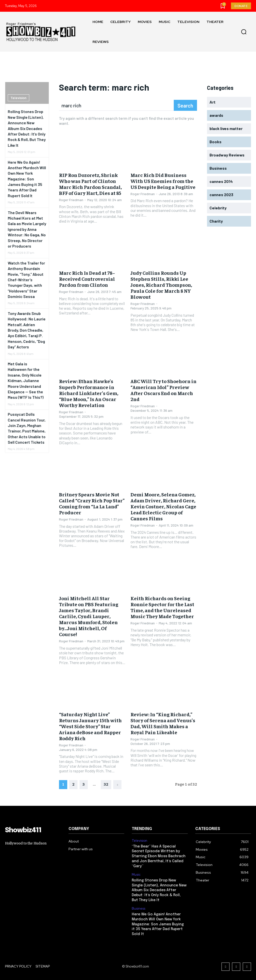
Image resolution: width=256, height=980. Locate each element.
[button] (244, 32)
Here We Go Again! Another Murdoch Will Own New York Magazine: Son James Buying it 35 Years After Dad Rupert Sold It (27, 179)
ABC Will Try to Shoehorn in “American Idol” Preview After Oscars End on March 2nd (163, 390)
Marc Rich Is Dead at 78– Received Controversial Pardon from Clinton (87, 279)
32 (106, 784)
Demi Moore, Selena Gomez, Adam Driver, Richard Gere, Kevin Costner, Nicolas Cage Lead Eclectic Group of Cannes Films (163, 506)
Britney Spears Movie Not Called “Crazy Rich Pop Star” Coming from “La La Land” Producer (92, 503)
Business (138, 908)
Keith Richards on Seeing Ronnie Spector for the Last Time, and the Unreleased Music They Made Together (162, 607)
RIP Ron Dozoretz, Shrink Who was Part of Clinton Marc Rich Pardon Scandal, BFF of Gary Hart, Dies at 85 (90, 184)
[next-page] (117, 785)
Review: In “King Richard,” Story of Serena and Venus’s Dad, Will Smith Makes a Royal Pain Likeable (163, 723)
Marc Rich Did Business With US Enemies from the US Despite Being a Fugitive (163, 181)
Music (136, 874)
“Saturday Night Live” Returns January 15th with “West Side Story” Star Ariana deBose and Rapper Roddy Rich (90, 726)
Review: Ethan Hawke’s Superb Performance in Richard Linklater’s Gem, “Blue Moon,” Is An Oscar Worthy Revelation (89, 393)
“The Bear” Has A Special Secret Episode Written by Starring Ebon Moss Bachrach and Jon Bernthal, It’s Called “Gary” (159, 856)
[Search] (185, 105)
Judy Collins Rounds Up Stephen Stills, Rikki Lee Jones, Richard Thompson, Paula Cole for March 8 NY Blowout (161, 285)
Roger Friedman (71, 200)
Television (18, 98)
